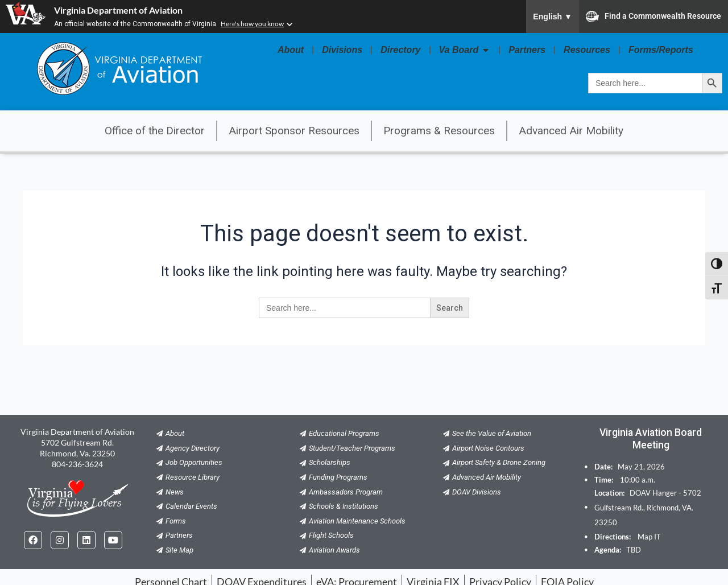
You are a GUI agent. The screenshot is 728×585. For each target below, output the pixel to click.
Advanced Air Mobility (571, 131)
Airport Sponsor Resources (294, 131)
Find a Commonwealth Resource (653, 17)
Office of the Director (155, 131)
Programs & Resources (439, 131)
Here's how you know (252, 24)
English (553, 17)
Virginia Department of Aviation (118, 10)
